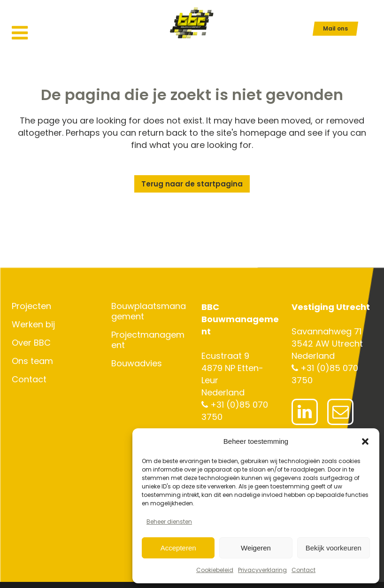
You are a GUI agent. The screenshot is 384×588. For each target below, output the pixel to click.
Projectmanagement (148, 340)
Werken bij (33, 325)
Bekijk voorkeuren (334, 548)
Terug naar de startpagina (192, 184)
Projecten (31, 306)
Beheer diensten (169, 522)
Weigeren (256, 548)
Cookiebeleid (215, 570)
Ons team (32, 361)
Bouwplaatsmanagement (149, 311)
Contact (303, 570)
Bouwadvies (137, 364)
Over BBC (31, 343)
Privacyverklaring (262, 570)
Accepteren (178, 548)
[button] (365, 441)
